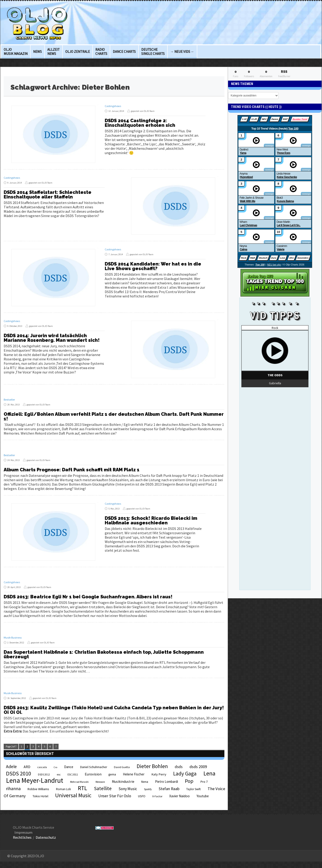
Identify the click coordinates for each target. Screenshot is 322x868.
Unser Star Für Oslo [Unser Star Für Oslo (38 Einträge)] (115, 796)
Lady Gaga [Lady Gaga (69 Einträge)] (185, 773)
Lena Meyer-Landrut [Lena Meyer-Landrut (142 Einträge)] (35, 780)
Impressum (23, 832)
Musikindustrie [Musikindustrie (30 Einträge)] (123, 782)
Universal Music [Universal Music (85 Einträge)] (73, 795)
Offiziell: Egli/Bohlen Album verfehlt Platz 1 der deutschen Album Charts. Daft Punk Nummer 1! (114, 416)
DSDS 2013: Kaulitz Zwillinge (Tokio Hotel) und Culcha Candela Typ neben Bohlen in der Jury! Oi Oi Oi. (114, 710)
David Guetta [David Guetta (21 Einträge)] (122, 767)
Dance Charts (124, 52)
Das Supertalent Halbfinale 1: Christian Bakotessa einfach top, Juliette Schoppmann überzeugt (104, 654)
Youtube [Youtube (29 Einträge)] (203, 796)
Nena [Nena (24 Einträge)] (145, 782)
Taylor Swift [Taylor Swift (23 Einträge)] (193, 789)
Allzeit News (54, 52)
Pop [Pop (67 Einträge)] (189, 781)
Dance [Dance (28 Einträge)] (69, 767)
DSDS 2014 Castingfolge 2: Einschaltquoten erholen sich (140, 123)
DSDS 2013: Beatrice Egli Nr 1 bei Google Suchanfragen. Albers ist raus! (88, 597)
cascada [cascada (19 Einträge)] (42, 767)
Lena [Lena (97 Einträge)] (209, 773)
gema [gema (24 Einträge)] (112, 774)
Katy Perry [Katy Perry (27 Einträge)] (159, 774)
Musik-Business (13, 638)
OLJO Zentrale (78, 52)
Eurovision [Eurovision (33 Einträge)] (93, 774)
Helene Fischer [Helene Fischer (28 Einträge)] (134, 774)
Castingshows (113, 106)
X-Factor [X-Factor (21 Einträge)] (157, 796)
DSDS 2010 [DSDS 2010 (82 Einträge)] (18, 773)
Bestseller (9, 400)
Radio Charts (101, 52)
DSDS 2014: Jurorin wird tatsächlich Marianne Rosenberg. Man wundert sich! (52, 338)
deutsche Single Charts (153, 52)
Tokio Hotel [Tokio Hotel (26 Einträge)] (40, 796)
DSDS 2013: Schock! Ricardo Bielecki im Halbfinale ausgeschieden (151, 520)
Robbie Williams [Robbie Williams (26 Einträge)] (38, 789)
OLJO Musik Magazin (16, 52)
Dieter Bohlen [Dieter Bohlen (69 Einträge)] (152, 766)
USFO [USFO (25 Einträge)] (142, 796)
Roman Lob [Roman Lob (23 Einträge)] (64, 789)
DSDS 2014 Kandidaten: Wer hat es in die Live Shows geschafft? (153, 266)
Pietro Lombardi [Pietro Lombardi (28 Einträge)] (167, 782)
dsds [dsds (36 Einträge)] (179, 767)
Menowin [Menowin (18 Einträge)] (100, 782)
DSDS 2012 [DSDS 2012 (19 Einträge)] (44, 775)
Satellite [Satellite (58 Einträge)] (103, 788)
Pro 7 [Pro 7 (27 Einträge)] (204, 782)
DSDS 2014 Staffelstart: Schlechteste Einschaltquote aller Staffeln (48, 195)
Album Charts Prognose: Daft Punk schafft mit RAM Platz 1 (72, 470)
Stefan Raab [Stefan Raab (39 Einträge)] (169, 789)
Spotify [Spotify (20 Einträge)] (148, 789)
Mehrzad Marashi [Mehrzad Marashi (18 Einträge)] (79, 782)
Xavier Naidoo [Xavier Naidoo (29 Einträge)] (179, 796)
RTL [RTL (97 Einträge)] (82, 788)
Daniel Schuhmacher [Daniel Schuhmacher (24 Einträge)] (94, 767)
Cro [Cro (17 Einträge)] (55, 767)
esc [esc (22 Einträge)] (59, 774)
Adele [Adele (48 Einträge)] (11, 766)
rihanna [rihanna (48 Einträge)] (13, 789)
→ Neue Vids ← (182, 52)
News (37, 52)
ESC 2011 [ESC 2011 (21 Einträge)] (73, 774)
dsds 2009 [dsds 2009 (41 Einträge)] (198, 767)
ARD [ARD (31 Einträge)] (27, 767)
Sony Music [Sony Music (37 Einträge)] (128, 789)
